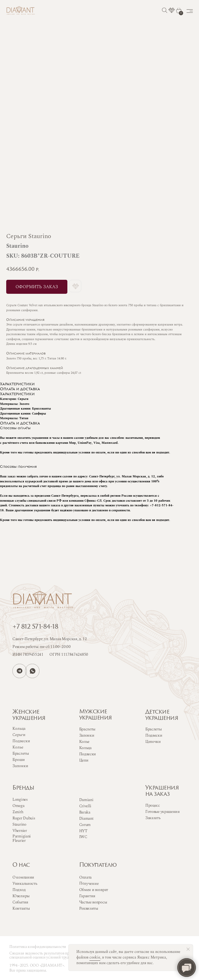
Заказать (153, 818)
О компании (23, 877)
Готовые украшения (163, 812)
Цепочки (153, 742)
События (20, 902)
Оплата (85, 877)
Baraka (85, 812)
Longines (20, 799)
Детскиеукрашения (162, 715)
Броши (19, 760)
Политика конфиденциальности (38, 947)
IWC (83, 837)
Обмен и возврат (94, 890)
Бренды (23, 788)
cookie (95, 957)
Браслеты (87, 729)
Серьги (19, 735)
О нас (21, 865)
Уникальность (25, 884)
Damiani (86, 800)
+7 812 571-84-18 (35, 627)
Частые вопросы (93, 902)
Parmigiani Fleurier (22, 838)
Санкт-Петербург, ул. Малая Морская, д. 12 (50, 639)
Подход (19, 890)
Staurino (19, 824)
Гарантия (87, 896)
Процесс (153, 805)
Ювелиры (21, 896)
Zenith (18, 812)
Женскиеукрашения (29, 715)
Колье (84, 742)
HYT (83, 831)
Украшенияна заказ (162, 791)
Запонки (87, 735)
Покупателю (98, 865)
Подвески (88, 754)
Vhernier (20, 831)
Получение (89, 883)
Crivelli (85, 806)
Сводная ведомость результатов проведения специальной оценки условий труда (47, 955)
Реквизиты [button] (89, 908)
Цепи (84, 760)
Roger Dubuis (24, 818)
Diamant (86, 818)
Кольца (85, 748)
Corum (85, 825)
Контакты (21, 908)
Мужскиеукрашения (96, 715)
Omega (18, 806)
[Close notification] (188, 949)
